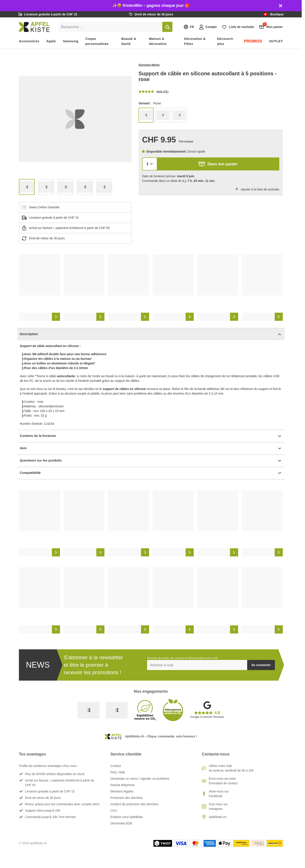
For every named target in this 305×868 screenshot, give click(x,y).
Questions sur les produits (151, 461)
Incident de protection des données (134, 804)
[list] (75, 119)
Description (151, 334)
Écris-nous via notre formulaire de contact (223, 781)
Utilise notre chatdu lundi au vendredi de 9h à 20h (231, 768)
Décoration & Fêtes (195, 41)
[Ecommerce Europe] (117, 710)
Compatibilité (151, 473)
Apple (51, 41)
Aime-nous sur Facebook (219, 794)
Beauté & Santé (129, 41)
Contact (116, 766)
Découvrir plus (225, 41)
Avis (151, 448)
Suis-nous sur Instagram (218, 806)
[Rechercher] (167, 27)
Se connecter (261, 665)
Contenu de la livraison (151, 436)
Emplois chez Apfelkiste (127, 817)
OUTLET (276, 41)
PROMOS (253, 41)
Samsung (71, 41)
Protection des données (127, 798)
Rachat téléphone (122, 785)
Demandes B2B (121, 823)
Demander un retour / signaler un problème (140, 779)
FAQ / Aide (118, 772)
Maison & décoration (158, 41)
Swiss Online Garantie (44, 207)
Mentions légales (122, 791)
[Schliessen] (281, 6)
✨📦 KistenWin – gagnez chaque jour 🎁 (151, 6)
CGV (114, 811)
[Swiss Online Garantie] (89, 710)
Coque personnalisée (97, 41)
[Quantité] (150, 164)
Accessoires (29, 41)
